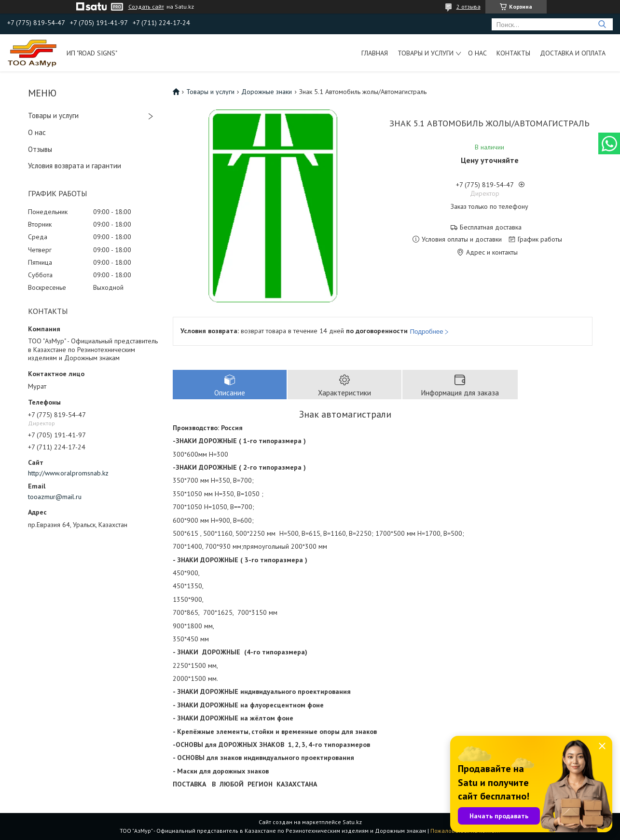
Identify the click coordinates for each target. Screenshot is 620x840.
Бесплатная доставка (491, 227)
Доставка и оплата (573, 53)
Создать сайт (146, 7)
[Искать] (602, 24)
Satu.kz (352, 822)
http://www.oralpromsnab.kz (68, 473)
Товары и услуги (426, 53)
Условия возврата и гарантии (75, 166)
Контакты (513, 53)
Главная (375, 53)
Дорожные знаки (267, 92)
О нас (477, 53)
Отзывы (40, 149)
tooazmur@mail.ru (55, 497)
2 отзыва (468, 7)
